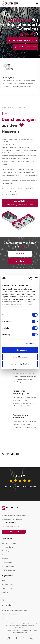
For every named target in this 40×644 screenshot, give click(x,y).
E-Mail (20, 254)
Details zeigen (28, 343)
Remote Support (14, 532)
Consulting (5, 551)
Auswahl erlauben (20, 357)
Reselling (5, 592)
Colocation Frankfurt (9, 543)
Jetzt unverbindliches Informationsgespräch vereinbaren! (20, 203)
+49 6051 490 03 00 (9, 523)
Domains (5, 559)
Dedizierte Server (7, 547)
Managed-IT (9, 77)
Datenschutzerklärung (9, 614)
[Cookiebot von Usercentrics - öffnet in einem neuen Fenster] (29, 278)
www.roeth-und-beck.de (11, 527)
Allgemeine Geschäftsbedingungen (14, 610)
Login (4, 600)
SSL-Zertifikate (7, 562)
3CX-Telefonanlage (9, 570)
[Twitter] (9, 638)
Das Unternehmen (8, 584)
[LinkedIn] (31, 638)
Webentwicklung (8, 566)
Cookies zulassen (20, 350)
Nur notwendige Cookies (20, 364)
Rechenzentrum (7, 588)
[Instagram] (24, 638)
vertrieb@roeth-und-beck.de (12, 519)
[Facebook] (16, 638)
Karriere (4, 596)
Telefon (20, 261)
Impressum (5, 618)
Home (4, 580)
